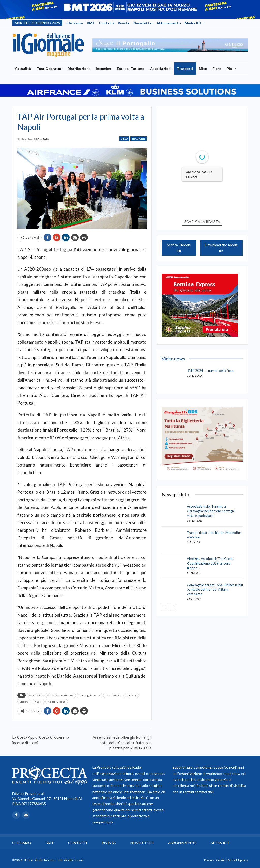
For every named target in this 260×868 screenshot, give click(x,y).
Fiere (217, 68)
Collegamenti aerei (62, 695)
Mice (203, 68)
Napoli (38, 702)
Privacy (209, 860)
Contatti (106, 23)
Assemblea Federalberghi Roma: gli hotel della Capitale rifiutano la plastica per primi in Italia (122, 743)
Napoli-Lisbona (57, 702)
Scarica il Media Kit (179, 248)
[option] (170, 45)
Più (229, 68)
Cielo (124, 139)
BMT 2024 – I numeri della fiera (210, 371)
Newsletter (143, 23)
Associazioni (161, 68)
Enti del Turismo (131, 68)
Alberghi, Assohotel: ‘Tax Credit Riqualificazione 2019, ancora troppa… (210, 563)
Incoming (104, 68)
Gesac (133, 695)
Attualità (23, 68)
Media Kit (193, 23)
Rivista (124, 23)
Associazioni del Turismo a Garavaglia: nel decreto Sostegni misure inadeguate (211, 511)
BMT (91, 23)
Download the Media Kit (221, 248)
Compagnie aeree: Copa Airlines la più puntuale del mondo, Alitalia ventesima (215, 589)
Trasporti (185, 68)
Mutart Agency (238, 860)
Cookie (221, 860)
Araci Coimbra (37, 695)
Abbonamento (169, 23)
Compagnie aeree (90, 695)
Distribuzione (79, 68)
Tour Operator (49, 68)
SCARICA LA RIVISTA (202, 222)
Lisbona (24, 702)
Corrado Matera (115, 695)
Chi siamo (75, 23)
